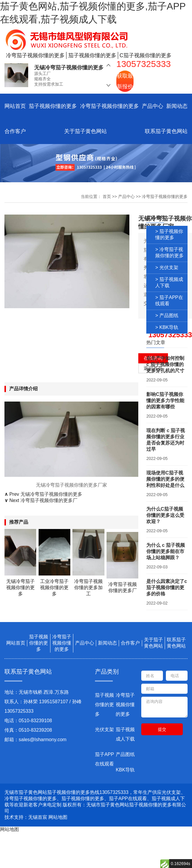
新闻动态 (177, 106)
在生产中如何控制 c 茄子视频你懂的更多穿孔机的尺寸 (165, 364)
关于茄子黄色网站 (85, 131)
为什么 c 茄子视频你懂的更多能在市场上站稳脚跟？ (166, 551)
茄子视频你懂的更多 (53, 106)
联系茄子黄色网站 (166, 131)
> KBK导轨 (167, 327)
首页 (107, 196)
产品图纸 (125, 754)
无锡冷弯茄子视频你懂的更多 (69, 68)
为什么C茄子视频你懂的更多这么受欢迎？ (165, 515)
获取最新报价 (125, 81)
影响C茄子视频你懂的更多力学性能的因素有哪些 (165, 401)
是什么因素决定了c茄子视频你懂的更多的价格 (167, 588)
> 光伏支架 (167, 267)
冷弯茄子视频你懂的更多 (110, 106)
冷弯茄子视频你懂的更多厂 (49, 500)
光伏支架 (104, 729)
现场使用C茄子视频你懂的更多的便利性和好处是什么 (165, 479)
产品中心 (153, 106)
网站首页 (15, 106)
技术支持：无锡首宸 (26, 817)
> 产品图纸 (167, 315)
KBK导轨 (125, 770)
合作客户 (15, 131)
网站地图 (58, 817)
